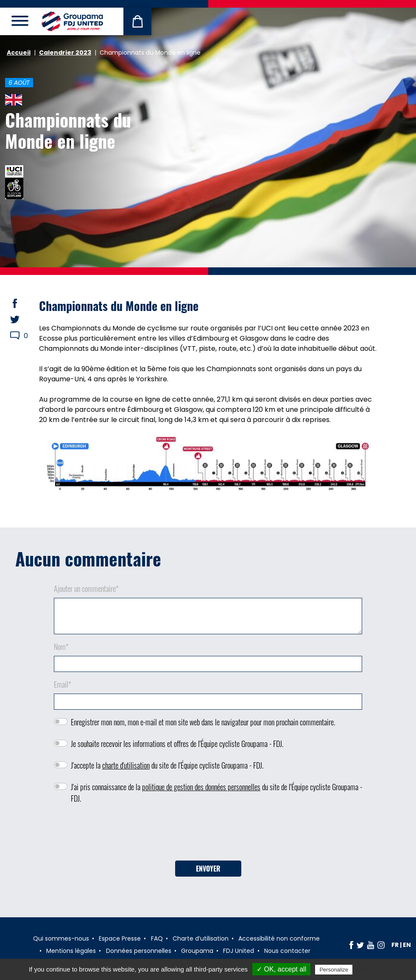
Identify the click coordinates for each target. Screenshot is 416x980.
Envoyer (208, 869)
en (407, 945)
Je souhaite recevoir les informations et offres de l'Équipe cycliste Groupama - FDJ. (177, 744)
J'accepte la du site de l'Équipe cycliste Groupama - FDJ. (167, 765)
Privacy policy (375, 969)
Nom (61, 647)
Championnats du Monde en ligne (68, 130)
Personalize (334, 970)
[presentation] (208, 835)
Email (63, 684)
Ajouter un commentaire (86, 589)
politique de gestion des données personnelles (201, 787)
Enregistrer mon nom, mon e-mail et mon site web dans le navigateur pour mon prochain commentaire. (203, 722)
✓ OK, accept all (281, 969)
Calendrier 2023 (65, 53)
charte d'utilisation (126, 765)
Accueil (19, 53)
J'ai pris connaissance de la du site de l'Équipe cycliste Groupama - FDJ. (216, 793)
